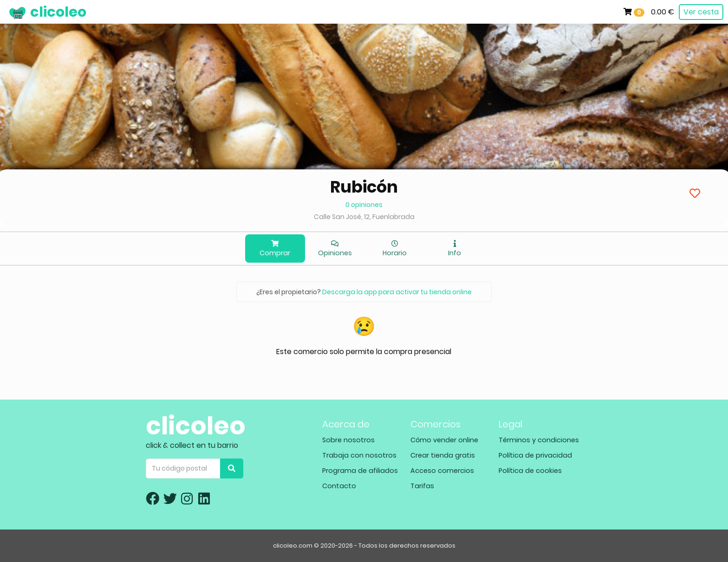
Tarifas (422, 486)
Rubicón (364, 187)
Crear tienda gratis (443, 455)
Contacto (339, 486)
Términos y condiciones (539, 440)
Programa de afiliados (360, 471)
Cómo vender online (444, 440)
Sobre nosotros (348, 440)
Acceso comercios (442, 471)
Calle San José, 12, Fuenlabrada (364, 217)
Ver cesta (701, 12)
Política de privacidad (535, 455)
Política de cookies (530, 471)
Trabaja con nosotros (359, 455)
